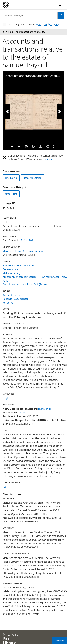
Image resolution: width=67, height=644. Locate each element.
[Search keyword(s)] (30, 16)
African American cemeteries (20, 277)
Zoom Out (19, 147)
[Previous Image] (7, 111)
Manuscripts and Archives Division (23, 251)
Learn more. (51, 159)
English (7, 398)
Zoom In (12, 147)
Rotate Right (26, 147)
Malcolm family (12, 273)
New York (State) (49, 277)
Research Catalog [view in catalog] (32, 178)
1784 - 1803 (26, 240)
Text (5, 487)
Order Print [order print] (11, 194)
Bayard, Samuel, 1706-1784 (19, 266)
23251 (22, 413)
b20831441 (45, 409)
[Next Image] (60, 111)
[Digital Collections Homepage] (6, 5)
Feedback (60, 641)
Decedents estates (13, 284)
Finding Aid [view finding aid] (11, 178)
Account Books (11, 295)
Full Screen (54, 146)
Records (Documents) (15, 299)
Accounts (8, 303)
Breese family (10, 269)
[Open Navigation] (60, 5)
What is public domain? (48, 24)
